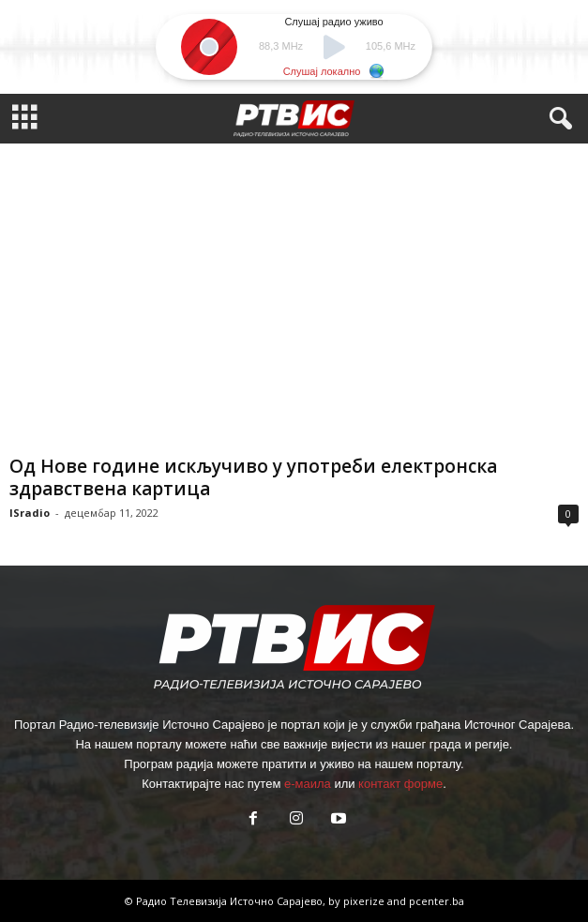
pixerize (365, 901)
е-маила (308, 784)
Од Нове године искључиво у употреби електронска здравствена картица (253, 477)
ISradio (30, 513)
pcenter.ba (437, 901)
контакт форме (400, 784)
